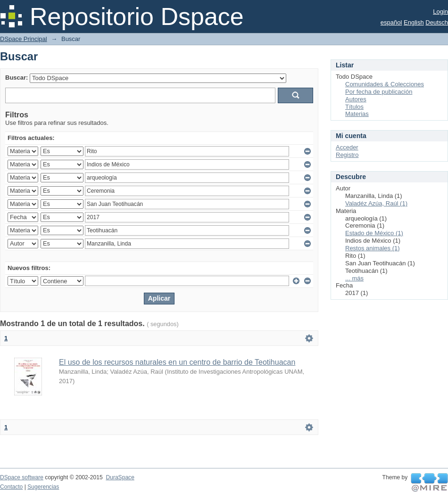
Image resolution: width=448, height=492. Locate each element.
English (414, 22)
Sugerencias (43, 487)
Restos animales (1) (373, 248)
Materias (357, 114)
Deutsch (437, 22)
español (391, 22)
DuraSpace (120, 477)
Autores (356, 99)
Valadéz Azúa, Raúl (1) (376, 203)
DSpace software (22, 477)
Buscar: (17, 78)
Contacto (11, 487)
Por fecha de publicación (379, 92)
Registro (347, 155)
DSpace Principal (24, 39)
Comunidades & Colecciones (385, 84)
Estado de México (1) (374, 233)
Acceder (347, 147)
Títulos (354, 107)
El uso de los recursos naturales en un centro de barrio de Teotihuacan (177, 362)
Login (440, 12)
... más (354, 278)
